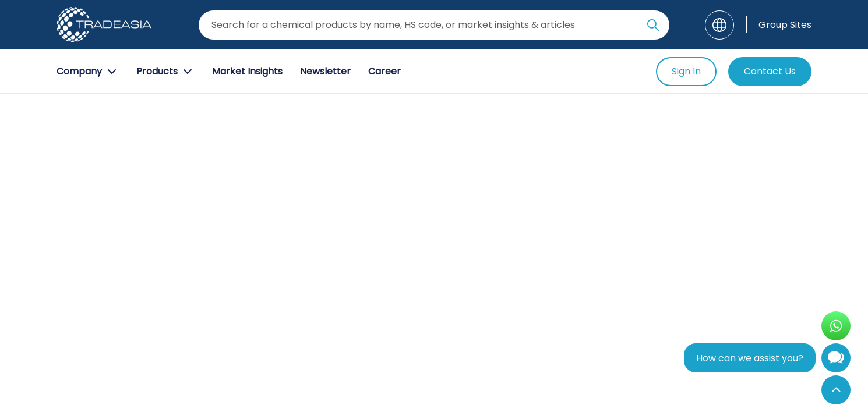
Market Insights (247, 71)
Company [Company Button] (88, 72)
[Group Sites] (779, 25)
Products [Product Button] (165, 72)
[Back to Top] (836, 390)
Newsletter (325, 71)
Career (384, 71)
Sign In (686, 71)
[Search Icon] (653, 27)
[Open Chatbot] (836, 361)
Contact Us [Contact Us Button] (770, 71)
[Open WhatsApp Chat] (836, 326)
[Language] (719, 25)
